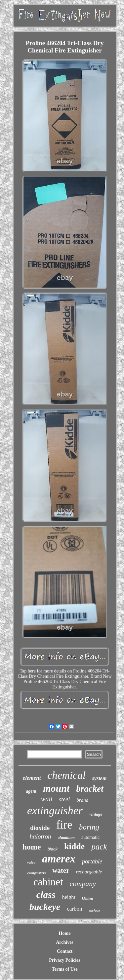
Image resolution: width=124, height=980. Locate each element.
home (32, 847)
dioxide (40, 828)
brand (82, 800)
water (61, 870)
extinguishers (37, 873)
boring (89, 827)
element (32, 778)
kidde (74, 846)
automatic (90, 837)
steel (64, 799)
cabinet (48, 882)
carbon (74, 909)
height (69, 897)
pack (99, 847)
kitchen (88, 898)
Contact (65, 951)
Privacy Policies (64, 960)
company (83, 884)
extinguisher (55, 810)
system (100, 778)
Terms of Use (64, 969)
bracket (90, 789)
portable (92, 861)
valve (31, 862)
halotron (41, 836)
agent (31, 791)
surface (94, 910)
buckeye (45, 907)
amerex (59, 859)
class (46, 895)
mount (56, 788)
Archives (65, 942)
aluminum (66, 838)
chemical (66, 775)
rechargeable (89, 872)
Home (65, 933)
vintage (96, 814)
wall (47, 799)
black (53, 849)
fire (64, 825)
